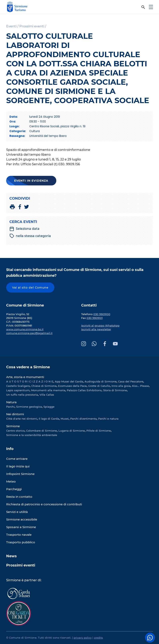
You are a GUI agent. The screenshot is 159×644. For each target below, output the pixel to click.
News (11, 556)
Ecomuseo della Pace (72, 386)
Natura (11, 402)
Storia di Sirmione (115, 390)
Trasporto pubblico (21, 542)
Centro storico (15, 431)
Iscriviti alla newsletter (96, 329)
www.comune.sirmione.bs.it (25, 329)
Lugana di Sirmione (72, 431)
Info (10, 449)
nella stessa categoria (30, 236)
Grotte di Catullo (99, 386)
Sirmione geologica (29, 407)
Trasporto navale (19, 535)
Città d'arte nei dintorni (22, 419)
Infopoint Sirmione (20, 474)
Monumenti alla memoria (48, 390)
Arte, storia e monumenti (25, 377)
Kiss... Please (140, 386)
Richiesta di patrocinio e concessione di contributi (44, 504)
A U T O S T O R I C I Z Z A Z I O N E (30, 381)
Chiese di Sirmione (44, 386)
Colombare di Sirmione (41, 431)
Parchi (10, 407)
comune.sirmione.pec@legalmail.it (29, 333)
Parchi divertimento (83, 419)
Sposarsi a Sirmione (21, 527)
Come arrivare (17, 459)
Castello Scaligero (18, 386)
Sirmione (13, 426)
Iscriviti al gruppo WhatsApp (100, 325)
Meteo (11, 481)
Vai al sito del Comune (30, 288)
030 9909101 (95, 318)
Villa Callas (47, 395)
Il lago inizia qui (18, 466)
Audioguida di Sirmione (101, 381)
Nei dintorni (15, 414)
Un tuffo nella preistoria (22, 395)
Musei (65, 419)
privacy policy (83, 638)
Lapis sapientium (18, 390)
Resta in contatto (19, 497)
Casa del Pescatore (131, 381)
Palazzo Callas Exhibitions (84, 390)
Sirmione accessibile (22, 519)
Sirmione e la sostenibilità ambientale (32, 435)
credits (98, 638)
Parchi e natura (108, 419)
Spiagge (49, 407)
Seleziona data (24, 229)
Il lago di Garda (49, 419)
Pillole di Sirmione (99, 431)
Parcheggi (14, 489)
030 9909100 (102, 314)
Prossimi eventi (21, 565)
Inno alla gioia (121, 386)
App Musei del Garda (69, 381)
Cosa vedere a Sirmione (28, 367)
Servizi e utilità (17, 512)
